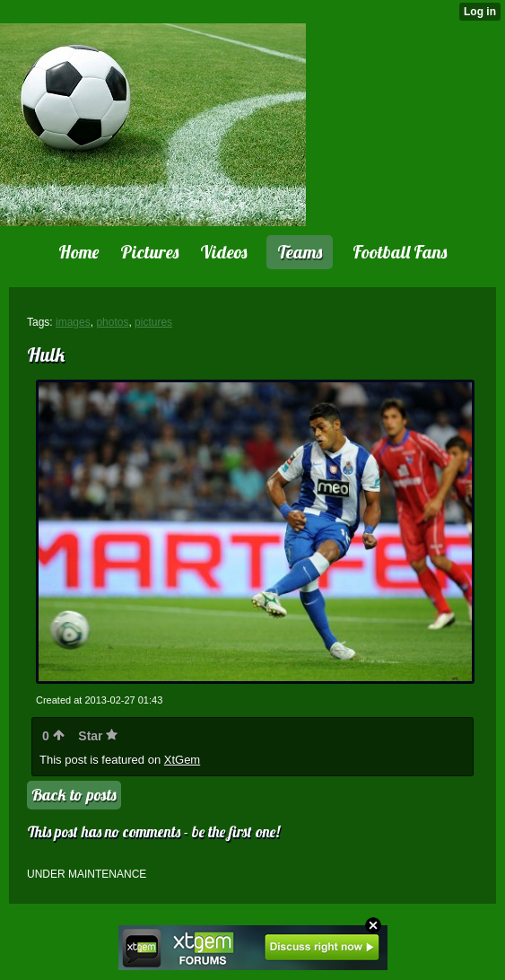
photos (112, 322)
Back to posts (74, 795)
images (73, 322)
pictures (153, 322)
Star (98, 736)
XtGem (182, 760)
